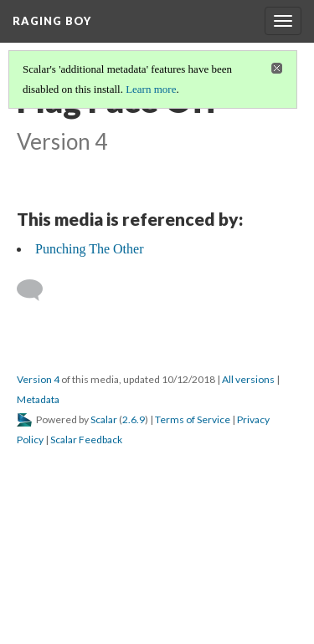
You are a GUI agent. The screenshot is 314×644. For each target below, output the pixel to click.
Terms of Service (193, 419)
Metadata (38, 399)
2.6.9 (134, 419)
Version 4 (38, 379)
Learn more (151, 89)
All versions (248, 379)
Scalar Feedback (86, 440)
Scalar (104, 419)
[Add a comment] (37, 290)
